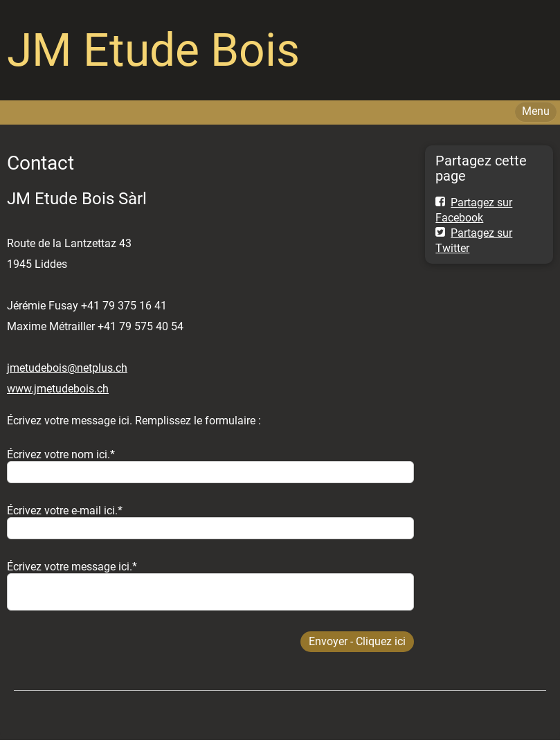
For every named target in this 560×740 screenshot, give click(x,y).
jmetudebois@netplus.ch (67, 368)
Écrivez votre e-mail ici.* (65, 511)
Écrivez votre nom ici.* (61, 454)
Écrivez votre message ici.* (72, 567)
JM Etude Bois (153, 50)
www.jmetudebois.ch (58, 389)
